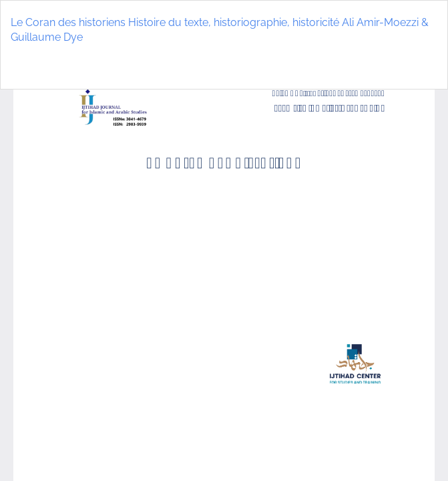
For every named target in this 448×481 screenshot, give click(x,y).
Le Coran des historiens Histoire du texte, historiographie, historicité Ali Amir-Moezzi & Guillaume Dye (220, 30)
